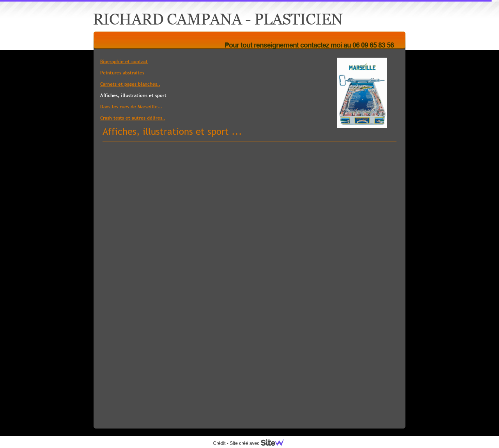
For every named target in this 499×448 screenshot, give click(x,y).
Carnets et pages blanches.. (130, 84)
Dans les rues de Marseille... (131, 107)
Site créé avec (260, 443)
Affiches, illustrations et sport (133, 95)
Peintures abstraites (122, 73)
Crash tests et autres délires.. (133, 118)
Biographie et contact (124, 62)
